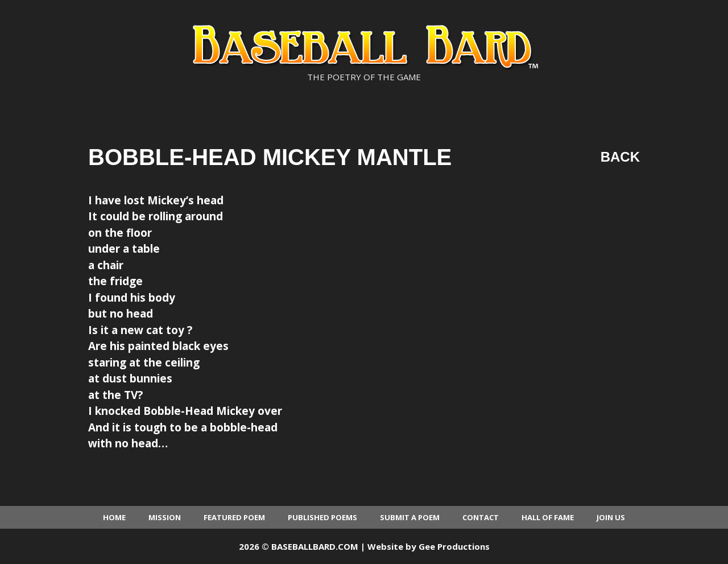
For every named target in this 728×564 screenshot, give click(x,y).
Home (114, 517)
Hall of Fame (548, 517)
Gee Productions (454, 546)
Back (620, 157)
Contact (481, 517)
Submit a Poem (410, 517)
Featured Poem (234, 517)
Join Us (611, 517)
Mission (165, 517)
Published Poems (322, 517)
